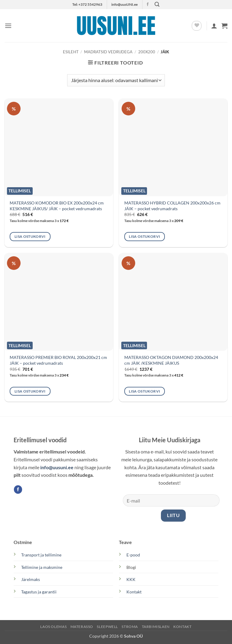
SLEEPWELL (107, 627)
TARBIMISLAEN (156, 627)
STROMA (130, 627)
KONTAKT (182, 627)
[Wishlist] (197, 26)
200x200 (147, 52)
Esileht (71, 52)
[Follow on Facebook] (148, 5)
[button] (157, 4)
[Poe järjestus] (116, 80)
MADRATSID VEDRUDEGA (108, 52)
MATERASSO (82, 627)
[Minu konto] (214, 26)
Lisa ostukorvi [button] (30, 236)
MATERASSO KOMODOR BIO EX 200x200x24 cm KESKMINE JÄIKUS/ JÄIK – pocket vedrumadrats (57, 206)
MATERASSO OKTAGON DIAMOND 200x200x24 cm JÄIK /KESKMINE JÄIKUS (171, 360)
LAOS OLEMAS (53, 627)
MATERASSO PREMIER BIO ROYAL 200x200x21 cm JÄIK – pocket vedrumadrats (58, 360)
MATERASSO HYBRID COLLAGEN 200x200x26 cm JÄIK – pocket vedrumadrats (172, 206)
